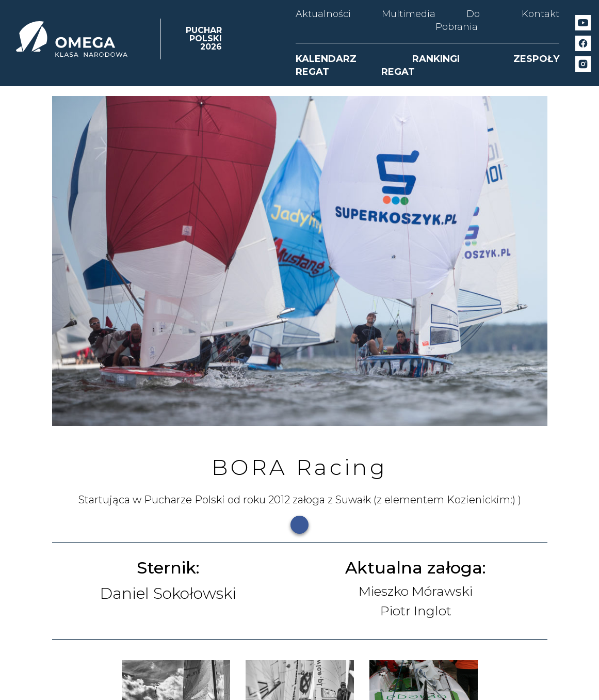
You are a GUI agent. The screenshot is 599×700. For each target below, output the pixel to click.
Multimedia (409, 14)
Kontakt (540, 14)
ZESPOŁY (536, 59)
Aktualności (323, 14)
